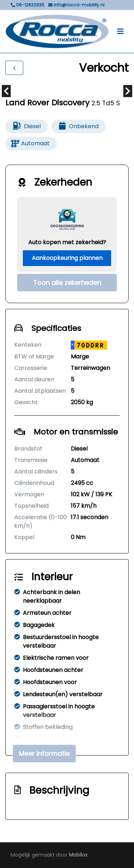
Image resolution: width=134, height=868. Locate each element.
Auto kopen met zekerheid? (67, 242)
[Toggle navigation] (120, 31)
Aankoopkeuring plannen (67, 258)
